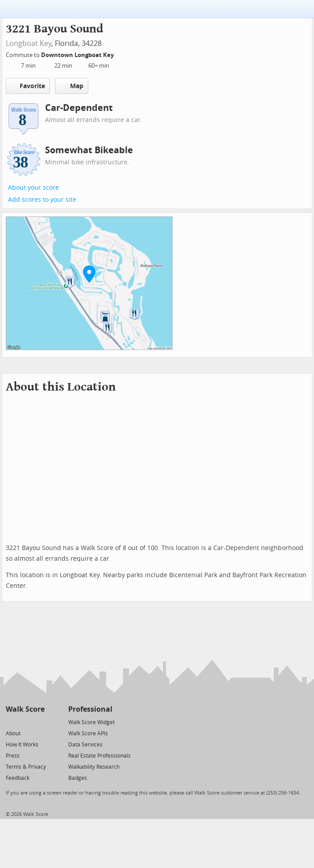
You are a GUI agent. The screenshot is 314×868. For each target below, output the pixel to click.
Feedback (18, 778)
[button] (89, 274)
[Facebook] (25, 722)
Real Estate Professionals (99, 756)
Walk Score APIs (88, 734)
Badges (78, 778)
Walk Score (25, 709)
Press (13, 756)
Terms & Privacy (26, 767)
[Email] (39, 722)
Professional (90, 709)
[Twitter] (11, 722)
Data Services (85, 745)
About (13, 734)
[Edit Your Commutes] (120, 54)
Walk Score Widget (91, 722)
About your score (33, 188)
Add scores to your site (42, 200)
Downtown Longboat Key (78, 55)
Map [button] (72, 86)
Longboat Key (29, 43)
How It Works (22, 745)
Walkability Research (94, 767)
